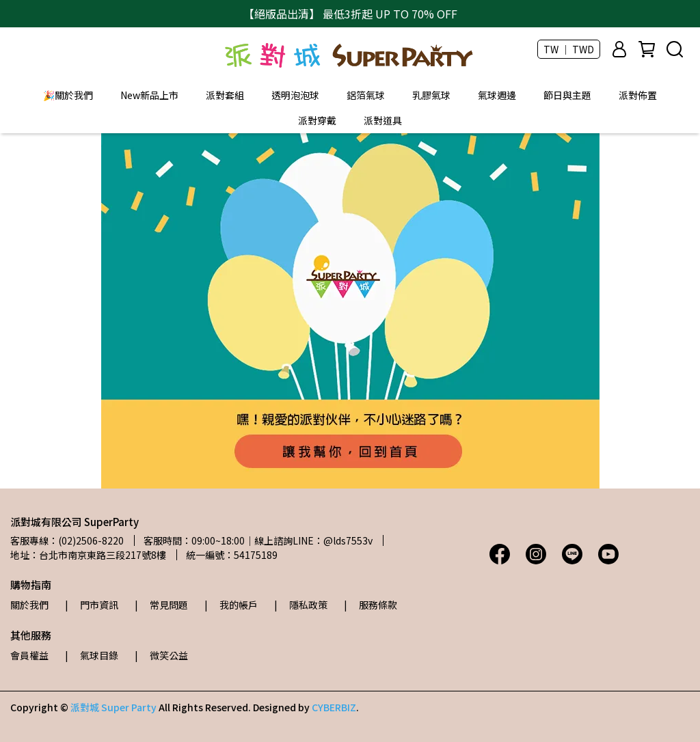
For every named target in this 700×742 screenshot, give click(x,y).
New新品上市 (149, 95)
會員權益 (29, 655)
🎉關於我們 (68, 95)
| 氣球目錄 (92, 655)
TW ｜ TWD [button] (569, 49)
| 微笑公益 (161, 655)
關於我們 (29, 605)
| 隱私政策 (301, 605)
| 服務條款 (371, 605)
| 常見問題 (161, 605)
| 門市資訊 (92, 605)
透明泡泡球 (295, 95)
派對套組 (225, 95)
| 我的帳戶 (231, 605)
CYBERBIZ (334, 707)
